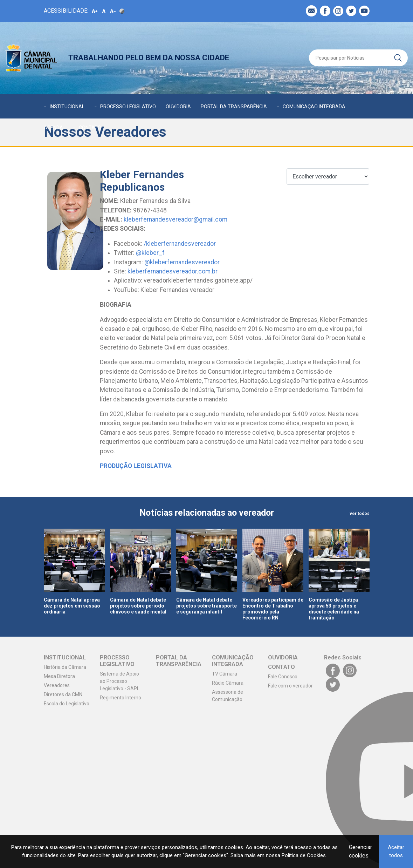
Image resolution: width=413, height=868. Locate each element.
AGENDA (53, 128)
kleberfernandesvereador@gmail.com (175, 219)
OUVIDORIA (178, 107)
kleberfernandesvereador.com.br (173, 271)
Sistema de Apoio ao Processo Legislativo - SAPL (120, 681)
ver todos (360, 514)
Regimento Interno (121, 698)
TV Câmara (225, 674)
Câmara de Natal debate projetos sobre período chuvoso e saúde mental (138, 606)
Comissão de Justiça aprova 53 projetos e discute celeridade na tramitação (334, 609)
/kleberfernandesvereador (180, 244)
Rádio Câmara (228, 683)
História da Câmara (65, 667)
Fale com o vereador (290, 686)
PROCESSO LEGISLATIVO (128, 107)
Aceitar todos (396, 851)
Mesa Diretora (59, 676)
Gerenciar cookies (360, 851)
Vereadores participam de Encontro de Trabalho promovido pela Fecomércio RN (273, 609)
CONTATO (90, 128)
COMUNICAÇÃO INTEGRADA (314, 107)
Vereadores (57, 685)
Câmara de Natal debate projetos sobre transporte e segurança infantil (206, 606)
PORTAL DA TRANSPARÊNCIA (234, 107)
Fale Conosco (283, 677)
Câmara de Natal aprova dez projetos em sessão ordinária (72, 606)
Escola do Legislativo (67, 704)
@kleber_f (150, 253)
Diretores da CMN (63, 694)
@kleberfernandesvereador (182, 262)
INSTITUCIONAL (67, 107)
